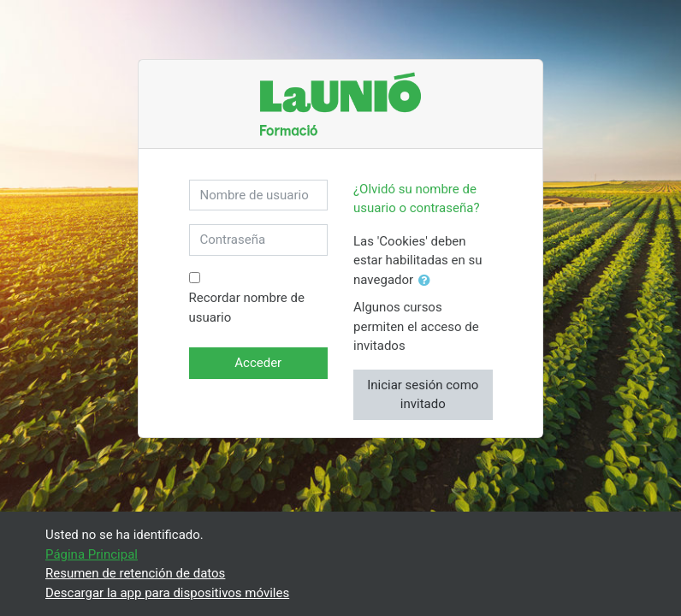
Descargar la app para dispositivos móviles (167, 593)
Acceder (258, 363)
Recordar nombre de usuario (247, 308)
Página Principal (92, 554)
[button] (428, 281)
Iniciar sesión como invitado (423, 395)
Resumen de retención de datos (135, 573)
